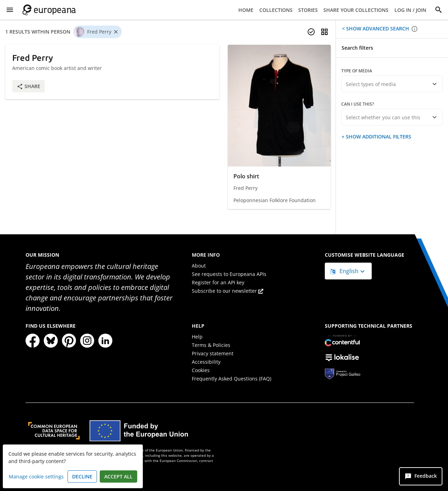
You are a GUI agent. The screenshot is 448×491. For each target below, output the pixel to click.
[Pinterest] (69, 341)
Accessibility (206, 362)
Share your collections (356, 10)
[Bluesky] (51, 341)
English (345, 271)
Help (197, 337)
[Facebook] (33, 341)
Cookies (201, 370)
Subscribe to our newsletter (227, 291)
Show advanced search (377, 29)
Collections (276, 10)
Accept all (118, 476)
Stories (308, 10)
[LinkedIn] (105, 341)
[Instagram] (87, 341)
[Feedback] (421, 476)
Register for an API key (218, 282)
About (199, 266)
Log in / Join (410, 10)
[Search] (439, 10)
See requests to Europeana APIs (229, 274)
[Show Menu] (10, 10)
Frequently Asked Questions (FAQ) (232, 379)
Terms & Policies (211, 345)
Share (29, 86)
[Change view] (324, 32)
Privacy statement (213, 353)
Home (246, 10)
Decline (82, 476)
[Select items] (311, 32)
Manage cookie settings (36, 476)
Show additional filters (378, 137)
